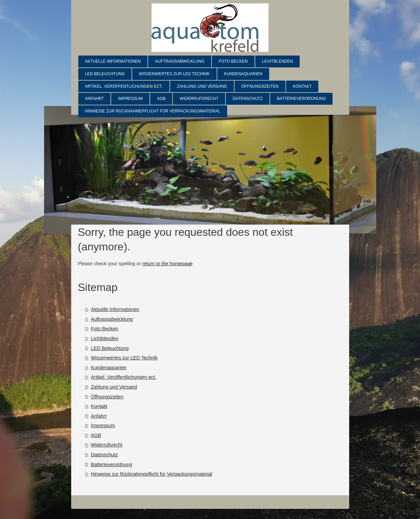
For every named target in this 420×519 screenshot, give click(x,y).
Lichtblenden (105, 338)
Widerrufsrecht (107, 445)
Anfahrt (99, 416)
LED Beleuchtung (110, 348)
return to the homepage (167, 264)
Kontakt (99, 406)
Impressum (103, 425)
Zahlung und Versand (114, 387)
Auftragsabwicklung (112, 319)
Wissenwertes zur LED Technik (124, 358)
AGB (96, 435)
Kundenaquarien (109, 368)
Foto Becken (104, 329)
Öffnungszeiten (107, 397)
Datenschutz (104, 455)
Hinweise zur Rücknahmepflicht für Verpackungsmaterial (152, 474)
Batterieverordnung (112, 464)
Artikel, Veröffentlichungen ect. (124, 377)
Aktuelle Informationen (115, 309)
